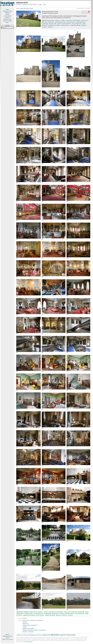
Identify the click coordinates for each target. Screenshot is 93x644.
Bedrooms (25, 624)
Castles (25, 618)
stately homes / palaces (53, 20)
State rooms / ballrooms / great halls (33, 620)
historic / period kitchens (64, 24)
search (7, 638)
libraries (51, 27)
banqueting (45, 24)
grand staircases (81, 22)
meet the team (7, 19)
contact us (7, 18)
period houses (71, 22)
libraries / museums (62, 615)
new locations (7, 16)
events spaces (65, 25)
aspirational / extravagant (73, 20)
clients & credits (7, 21)
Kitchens (25, 622)
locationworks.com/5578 (83, 8)
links (7, 22)
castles (40, 5)
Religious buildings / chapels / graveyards (34, 630)
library (7, 14)
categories (7, 13)
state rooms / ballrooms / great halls (74, 612)
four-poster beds (77, 24)
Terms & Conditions (28, 642)
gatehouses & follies (54, 25)
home (7, 9)
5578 (44, 5)
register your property (7, 639)
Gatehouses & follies (28, 628)
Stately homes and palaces (30, 625)
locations (19, 5)
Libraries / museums (28, 632)
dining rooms (53, 24)
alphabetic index (7, 11)
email (62, 635)
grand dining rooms (61, 22)
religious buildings (75, 25)
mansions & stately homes (30, 5)
